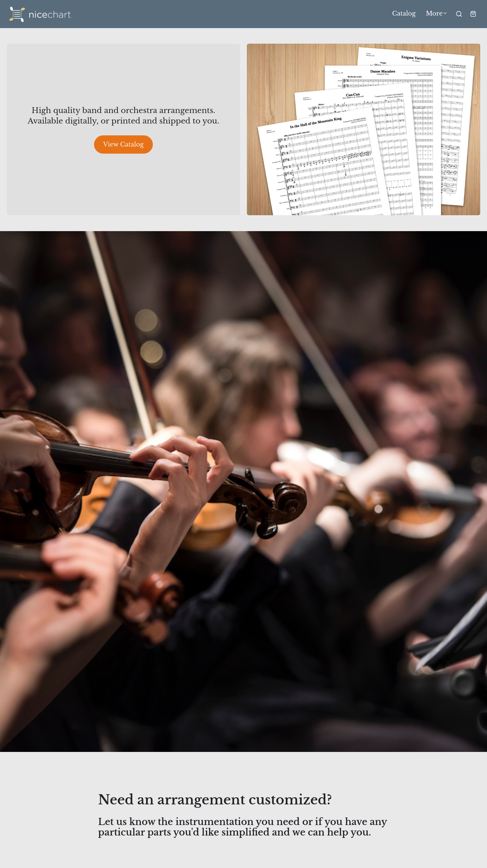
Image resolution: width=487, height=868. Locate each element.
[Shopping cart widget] (473, 14)
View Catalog (123, 144)
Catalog (404, 14)
